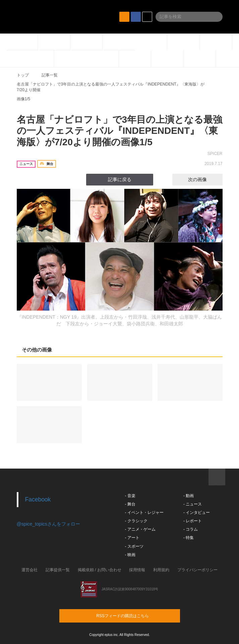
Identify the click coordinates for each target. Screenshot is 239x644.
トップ (23, 75)
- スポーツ (134, 546)
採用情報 (137, 570)
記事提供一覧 (58, 570)
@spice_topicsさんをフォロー (48, 524)
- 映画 (130, 555)
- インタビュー (197, 513)
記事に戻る (120, 179)
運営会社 (29, 570)
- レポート (193, 521)
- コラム (191, 529)
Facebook (38, 499)
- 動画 (189, 496)
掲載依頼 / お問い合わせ (100, 570)
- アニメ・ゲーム (140, 529)
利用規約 (161, 570)
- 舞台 (130, 504)
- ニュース (193, 504)
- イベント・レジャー (144, 513)
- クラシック (136, 521)
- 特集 (189, 538)
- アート (132, 538)
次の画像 (203, 179)
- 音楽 (130, 496)
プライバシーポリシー (197, 570)
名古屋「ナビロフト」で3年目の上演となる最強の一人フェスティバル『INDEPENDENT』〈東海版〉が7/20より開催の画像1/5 (120, 131)
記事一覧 (50, 75)
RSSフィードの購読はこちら (132, 615)
